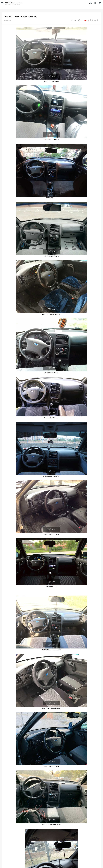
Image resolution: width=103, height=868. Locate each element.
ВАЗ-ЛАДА (8, 21)
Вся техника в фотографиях (14, 3)
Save (53, 76)
